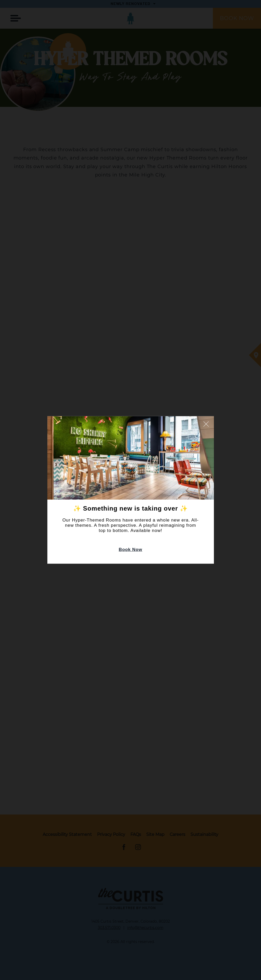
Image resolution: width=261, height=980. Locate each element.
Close (206, 424)
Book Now (130, 550)
